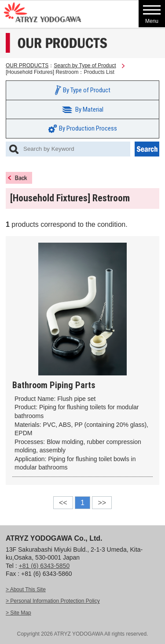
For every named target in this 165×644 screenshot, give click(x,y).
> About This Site (26, 589)
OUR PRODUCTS (27, 65)
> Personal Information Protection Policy (53, 601)
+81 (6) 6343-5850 (44, 566)
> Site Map (18, 613)
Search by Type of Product (85, 65)
